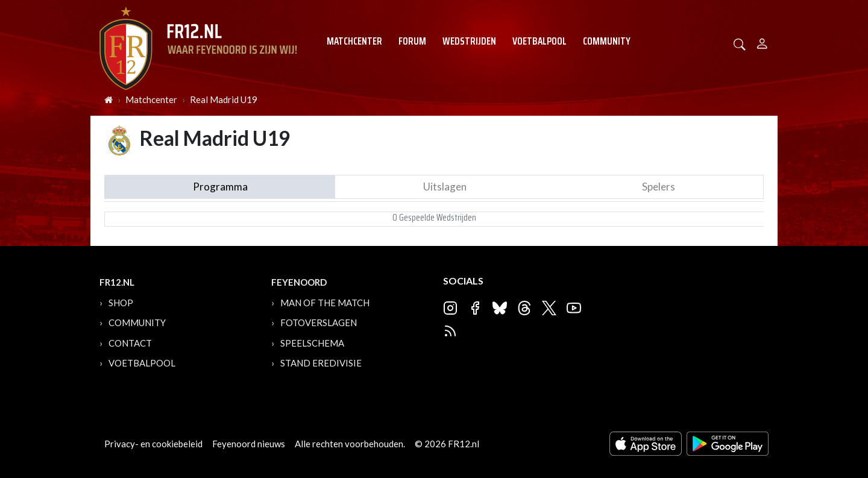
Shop (121, 303)
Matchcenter (354, 41)
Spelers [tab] (659, 187)
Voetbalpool (539, 41)
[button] (740, 43)
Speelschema (312, 343)
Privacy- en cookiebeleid (153, 444)
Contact (130, 343)
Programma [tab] (220, 187)
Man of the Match (325, 303)
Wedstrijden (469, 41)
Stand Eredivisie (321, 363)
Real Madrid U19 (224, 99)
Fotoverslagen (319, 322)
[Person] (762, 42)
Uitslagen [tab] (445, 187)
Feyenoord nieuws (249, 444)
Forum (412, 41)
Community (607, 41)
